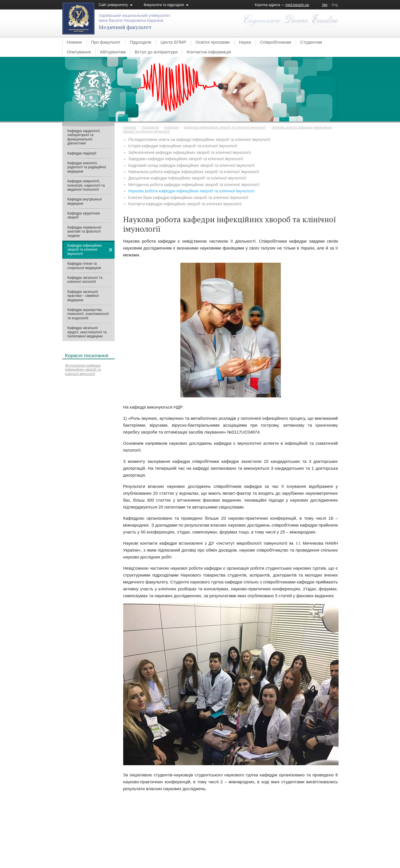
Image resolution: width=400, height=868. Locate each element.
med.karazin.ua (297, 5)
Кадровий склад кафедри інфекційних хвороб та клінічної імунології (192, 165)
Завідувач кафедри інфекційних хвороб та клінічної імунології (186, 159)
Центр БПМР (173, 42)
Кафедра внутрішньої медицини (85, 201)
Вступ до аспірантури (156, 52)
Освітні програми (213, 42)
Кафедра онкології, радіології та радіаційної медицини (87, 167)
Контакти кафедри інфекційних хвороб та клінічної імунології (185, 204)
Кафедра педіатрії (82, 153)
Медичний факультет (125, 27)
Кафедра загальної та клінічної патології (85, 280)
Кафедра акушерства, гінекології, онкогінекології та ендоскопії (88, 314)
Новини (74, 42)
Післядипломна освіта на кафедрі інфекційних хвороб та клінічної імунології (199, 140)
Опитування (79, 52)
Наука (245, 42)
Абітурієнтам (113, 52)
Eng (335, 5)
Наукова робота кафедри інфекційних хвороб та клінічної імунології (191, 191)
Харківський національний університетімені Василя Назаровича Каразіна (135, 18)
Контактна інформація (209, 52)
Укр (325, 5)
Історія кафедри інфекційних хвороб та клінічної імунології (183, 146)
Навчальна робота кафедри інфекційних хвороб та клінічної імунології (194, 172)
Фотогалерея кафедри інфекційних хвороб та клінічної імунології (83, 370)
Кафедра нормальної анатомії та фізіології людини (84, 232)
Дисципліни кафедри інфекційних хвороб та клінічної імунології (187, 178)
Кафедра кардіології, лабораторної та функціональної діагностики (84, 137)
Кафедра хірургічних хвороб (84, 215)
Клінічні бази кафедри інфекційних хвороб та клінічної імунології (188, 198)
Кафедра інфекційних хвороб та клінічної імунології (225, 127)
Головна (130, 127)
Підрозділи (141, 42)
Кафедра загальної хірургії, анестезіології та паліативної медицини (87, 332)
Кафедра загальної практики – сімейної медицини (83, 296)
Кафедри (171, 127)
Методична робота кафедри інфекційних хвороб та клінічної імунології (194, 185)
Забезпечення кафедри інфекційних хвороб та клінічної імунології (190, 152)
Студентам (311, 42)
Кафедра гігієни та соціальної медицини (84, 266)
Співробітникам (276, 42)
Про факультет (106, 42)
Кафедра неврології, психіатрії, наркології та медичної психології (86, 185)
